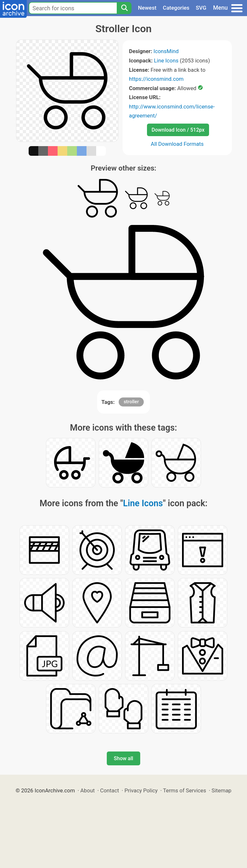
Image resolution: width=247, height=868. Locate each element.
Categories (176, 8)
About (88, 790)
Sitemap (222, 790)
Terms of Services (185, 790)
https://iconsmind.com (156, 79)
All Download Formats (177, 144)
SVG (201, 8)
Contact (110, 790)
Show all (123, 758)
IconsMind (166, 51)
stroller (131, 402)
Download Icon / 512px (178, 130)
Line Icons (166, 61)
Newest (147, 8)
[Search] (124, 8)
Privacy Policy (141, 790)
